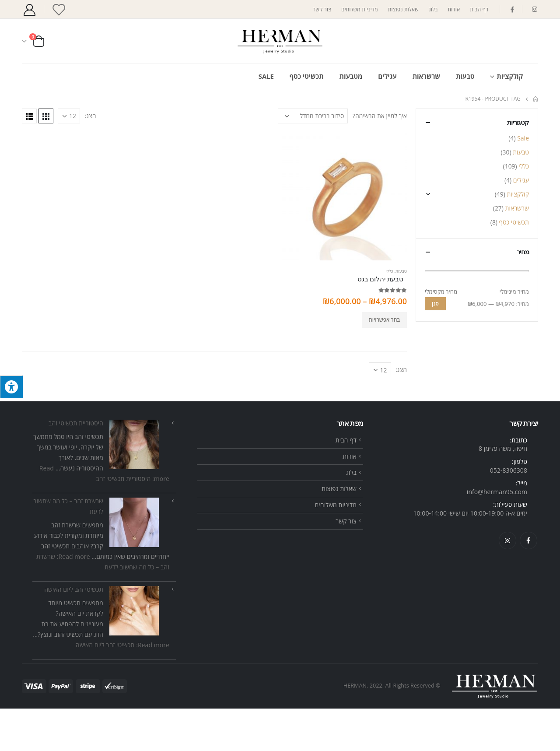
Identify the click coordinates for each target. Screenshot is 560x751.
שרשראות (426, 76)
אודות (454, 9)
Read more (122, 687)
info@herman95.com (497, 534)
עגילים (387, 76)
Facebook (528, 583)
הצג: (91, 116)
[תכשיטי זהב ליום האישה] (134, 653)
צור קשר (322, 9)
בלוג (433, 9)
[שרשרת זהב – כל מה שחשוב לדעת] (134, 565)
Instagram (507, 583)
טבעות (465, 76)
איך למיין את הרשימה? (380, 116)
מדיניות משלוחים (360, 9)
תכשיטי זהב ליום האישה (74, 632)
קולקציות (510, 76)
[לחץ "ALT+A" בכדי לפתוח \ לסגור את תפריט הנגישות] (11, 387)
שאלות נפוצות (403, 9)
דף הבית (479, 9)
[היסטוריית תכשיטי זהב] (134, 487)
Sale (266, 76)
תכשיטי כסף (307, 76)
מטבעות (351, 76)
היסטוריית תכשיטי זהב (76, 465)
